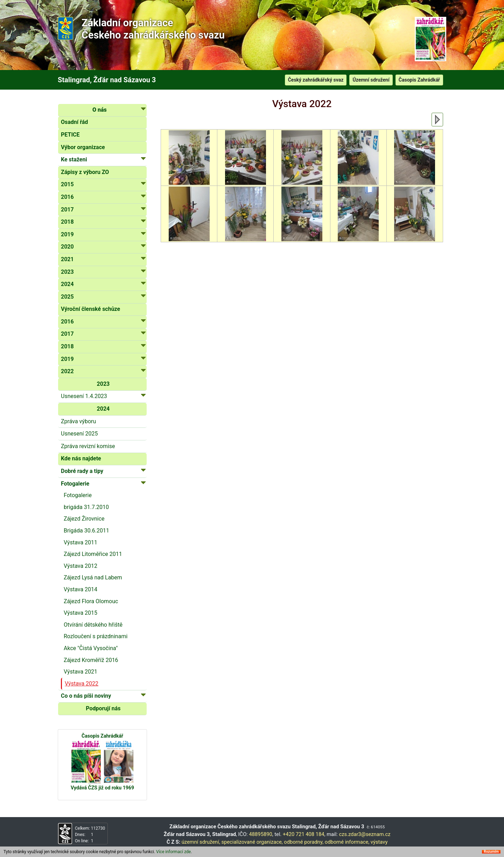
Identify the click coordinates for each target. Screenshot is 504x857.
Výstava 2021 (80, 672)
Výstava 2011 (80, 542)
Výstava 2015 (80, 613)
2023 (103, 384)
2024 (103, 409)
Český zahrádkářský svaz (316, 80)
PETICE (70, 135)
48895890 (261, 834)
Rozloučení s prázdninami (96, 636)
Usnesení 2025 (79, 434)
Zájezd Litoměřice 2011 (93, 554)
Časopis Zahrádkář (419, 80)
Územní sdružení (371, 80)
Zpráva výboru (78, 421)
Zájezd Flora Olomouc (91, 601)
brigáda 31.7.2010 (86, 507)
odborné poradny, (304, 842)
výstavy (379, 842)
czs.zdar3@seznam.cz (365, 834)
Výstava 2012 (80, 566)
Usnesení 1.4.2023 (103, 396)
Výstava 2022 (82, 684)
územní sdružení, (201, 842)
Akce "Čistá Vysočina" (91, 648)
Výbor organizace (83, 147)
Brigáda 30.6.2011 (86, 531)
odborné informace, (347, 842)
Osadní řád (74, 122)
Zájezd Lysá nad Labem (93, 577)
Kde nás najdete (81, 458)
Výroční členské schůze (90, 309)
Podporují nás (103, 708)
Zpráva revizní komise (88, 446)
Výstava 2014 (80, 589)
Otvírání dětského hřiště (93, 625)
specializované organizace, (252, 842)
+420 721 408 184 (304, 834)
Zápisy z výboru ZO (85, 172)
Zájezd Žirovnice (84, 519)
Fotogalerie (78, 495)
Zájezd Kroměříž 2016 (91, 660)
